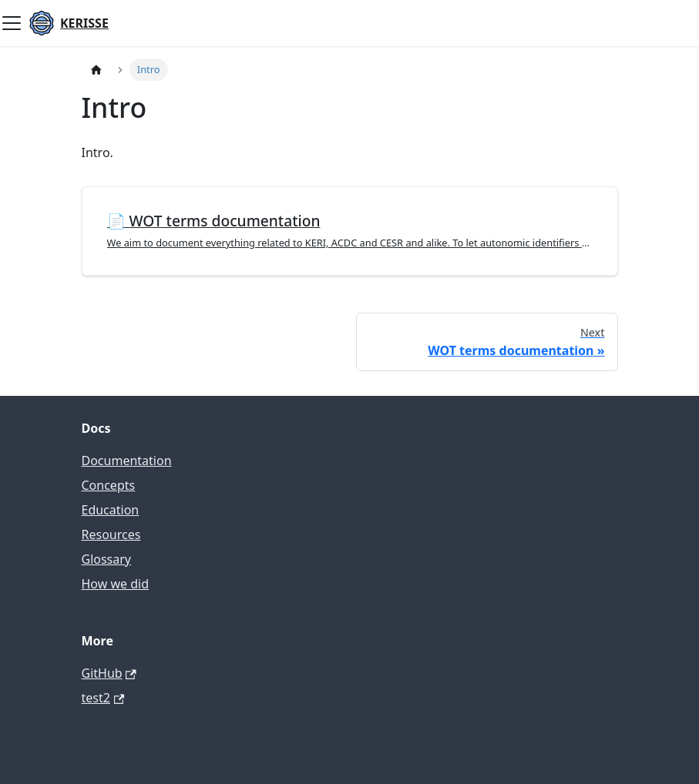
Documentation (127, 461)
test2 (103, 698)
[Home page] (96, 70)
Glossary (107, 559)
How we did (116, 584)
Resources (111, 534)
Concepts (109, 485)
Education (111, 510)
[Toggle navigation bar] (12, 23)
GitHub (109, 673)
